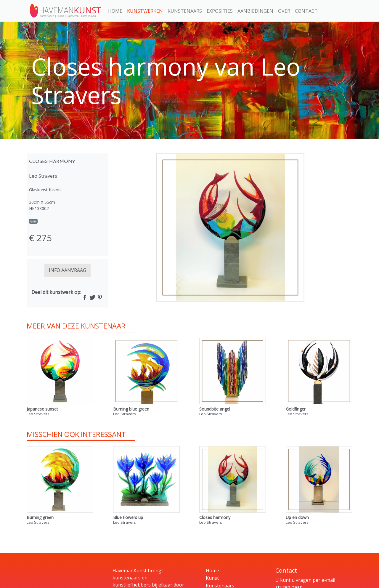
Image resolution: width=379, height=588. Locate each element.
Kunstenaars (185, 11)
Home (115, 11)
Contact (306, 11)
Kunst (212, 578)
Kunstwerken (145, 11)
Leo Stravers (43, 176)
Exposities (220, 11)
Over (284, 11)
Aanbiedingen (255, 11)
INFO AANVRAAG (68, 270)
